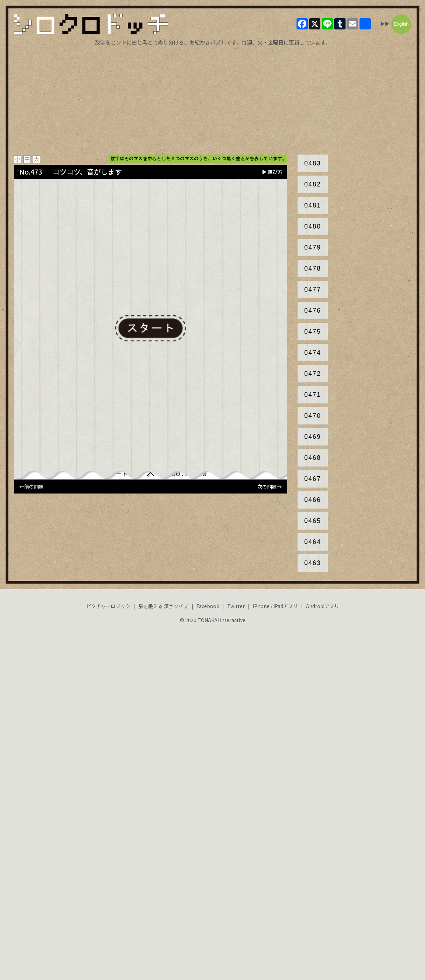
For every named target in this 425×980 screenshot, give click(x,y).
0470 (313, 416)
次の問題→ (270, 486)
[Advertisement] (212, 100)
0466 (313, 500)
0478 (313, 268)
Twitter (236, 606)
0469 (313, 437)
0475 (313, 332)
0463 (313, 563)
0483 (313, 163)
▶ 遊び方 (272, 172)
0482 (313, 184)
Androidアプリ (323, 606)
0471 (313, 395)
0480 (313, 226)
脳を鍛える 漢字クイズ (163, 606)
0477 (313, 290)
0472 (313, 374)
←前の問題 (32, 486)
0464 (313, 542)
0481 (313, 205)
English (401, 24)
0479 (313, 247)
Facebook (208, 606)
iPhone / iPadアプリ (275, 606)
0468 (313, 458)
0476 (313, 311)
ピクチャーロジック (108, 606)
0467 (313, 479)
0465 (313, 521)
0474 (313, 353)
